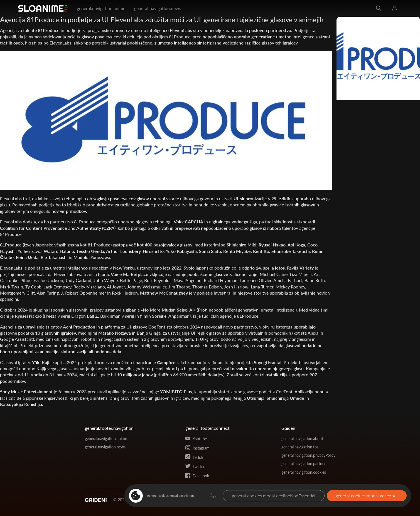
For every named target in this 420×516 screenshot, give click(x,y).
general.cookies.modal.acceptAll (367, 496)
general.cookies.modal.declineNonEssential (274, 496)
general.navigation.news (158, 8)
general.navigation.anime (101, 8)
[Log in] (394, 8)
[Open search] (379, 8)
